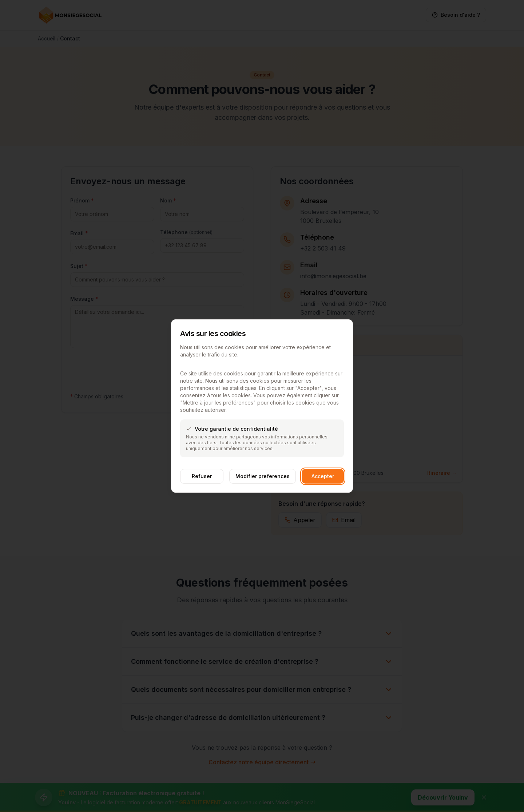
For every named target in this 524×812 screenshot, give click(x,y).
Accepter (323, 476)
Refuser (202, 476)
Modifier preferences (263, 476)
